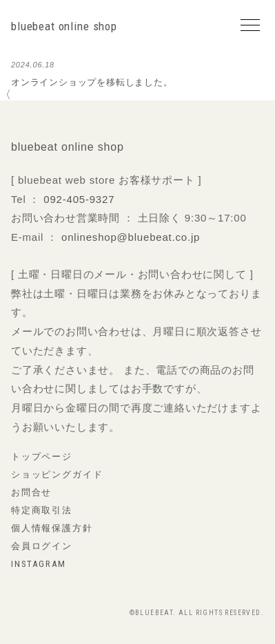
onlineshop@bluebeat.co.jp (131, 237)
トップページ (42, 457)
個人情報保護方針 (52, 528)
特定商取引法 (42, 510)
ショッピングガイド (57, 474)
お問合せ (31, 492)
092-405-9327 (79, 199)
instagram (38, 564)
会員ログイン (42, 546)
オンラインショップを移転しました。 (92, 82)
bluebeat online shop (64, 26)
